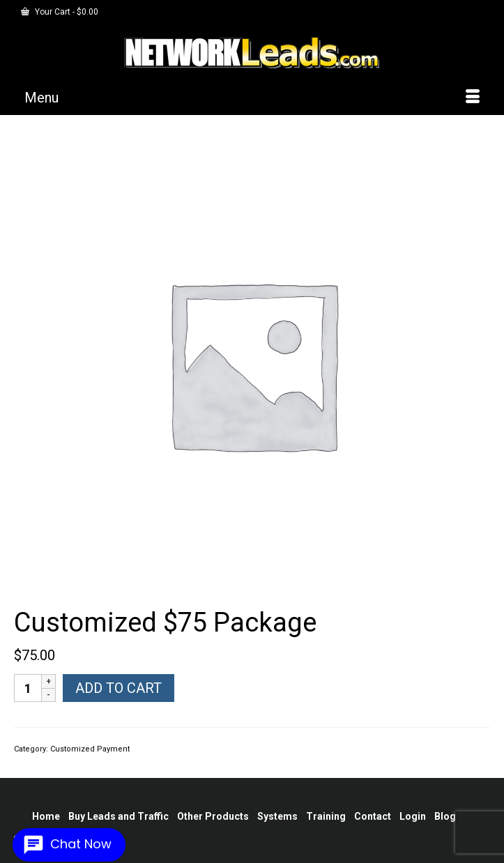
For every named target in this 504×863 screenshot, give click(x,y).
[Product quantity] (28, 688)
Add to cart (119, 688)
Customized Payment (90, 749)
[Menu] (252, 98)
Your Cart (60, 12)
